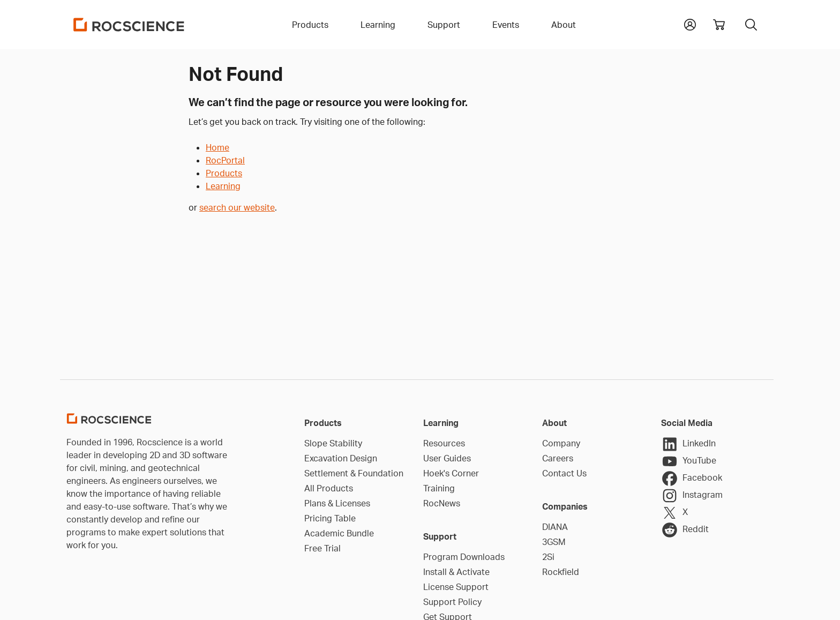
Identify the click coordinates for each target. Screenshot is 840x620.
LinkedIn (688, 444)
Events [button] (506, 25)
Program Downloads (464, 557)
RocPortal (225, 160)
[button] (690, 24)
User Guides (447, 458)
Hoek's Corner (451, 473)
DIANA (555, 527)
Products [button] (310, 25)
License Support (456, 587)
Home (217, 147)
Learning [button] (378, 25)
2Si (548, 557)
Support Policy (452, 602)
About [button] (564, 25)
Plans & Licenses (337, 503)
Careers (558, 458)
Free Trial (322, 548)
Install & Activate (456, 572)
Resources (444, 443)
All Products (329, 488)
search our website (237, 207)
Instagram (692, 496)
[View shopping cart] (719, 25)
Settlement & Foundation (354, 473)
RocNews (442, 503)
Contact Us (564, 473)
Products (224, 173)
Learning (223, 186)
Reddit (685, 530)
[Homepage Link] (129, 25)
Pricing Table (330, 518)
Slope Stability (333, 443)
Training (439, 488)
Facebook (692, 479)
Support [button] (444, 25)
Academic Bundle (339, 533)
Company (561, 443)
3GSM (554, 542)
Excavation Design (341, 458)
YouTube (689, 461)
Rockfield (561, 572)
